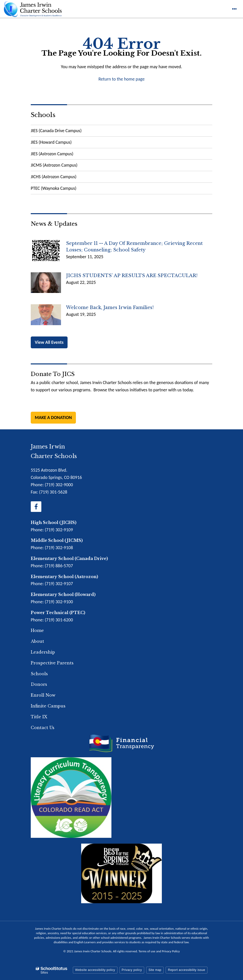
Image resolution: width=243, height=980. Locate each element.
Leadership (43, 652)
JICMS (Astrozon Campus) (54, 165)
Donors (39, 684)
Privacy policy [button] (132, 970)
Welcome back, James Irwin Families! (110, 308)
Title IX (39, 717)
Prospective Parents (52, 663)
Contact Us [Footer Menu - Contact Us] (43, 728)
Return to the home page (121, 79)
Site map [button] (155, 970)
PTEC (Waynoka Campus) (54, 188)
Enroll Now (43, 695)
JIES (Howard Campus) (51, 142)
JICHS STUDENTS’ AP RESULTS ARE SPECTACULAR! (132, 276)
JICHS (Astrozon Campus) (54, 177)
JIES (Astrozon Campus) (52, 154)
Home (37, 630)
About (37, 641)
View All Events (49, 342)
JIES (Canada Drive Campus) (56, 131)
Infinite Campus (48, 706)
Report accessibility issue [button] (187, 970)
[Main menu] (234, 9)
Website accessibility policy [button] (95, 970)
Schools (43, 115)
